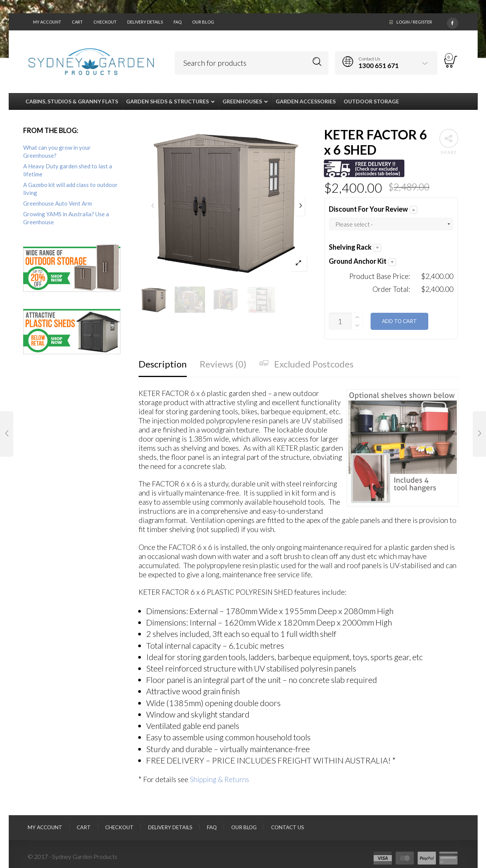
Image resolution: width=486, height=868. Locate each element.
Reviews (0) (223, 364)
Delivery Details (145, 22)
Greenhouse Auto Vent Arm (58, 203)
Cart (77, 22)
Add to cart (399, 321)
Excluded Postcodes (306, 364)
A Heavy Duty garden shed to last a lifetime (68, 170)
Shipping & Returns (219, 779)
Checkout (105, 22)
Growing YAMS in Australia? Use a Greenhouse (66, 218)
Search (317, 62)
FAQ (178, 22)
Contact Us (288, 827)
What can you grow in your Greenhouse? (57, 151)
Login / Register (414, 22)
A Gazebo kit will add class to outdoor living (70, 189)
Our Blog (203, 22)
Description (163, 364)
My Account (47, 22)
